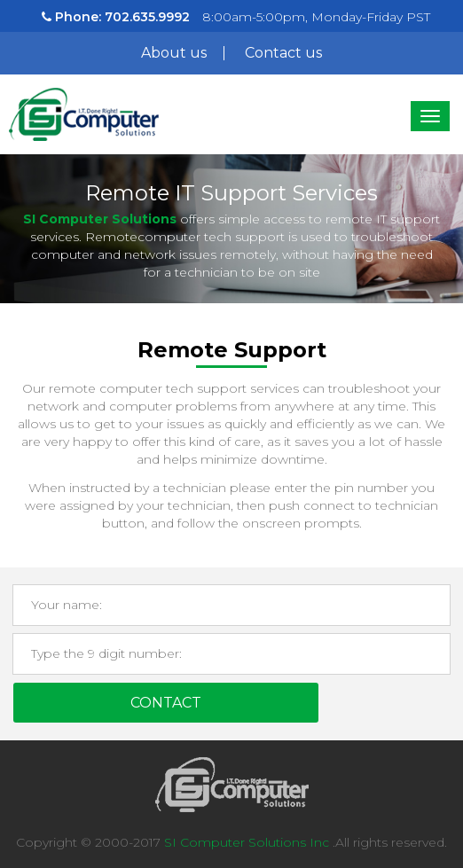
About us (174, 53)
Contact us (283, 53)
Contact (166, 703)
